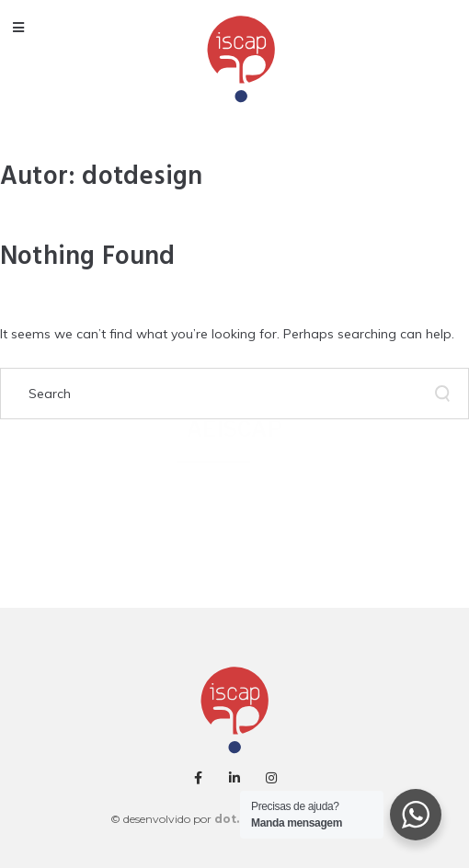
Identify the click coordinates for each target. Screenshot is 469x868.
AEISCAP (234, 429)
